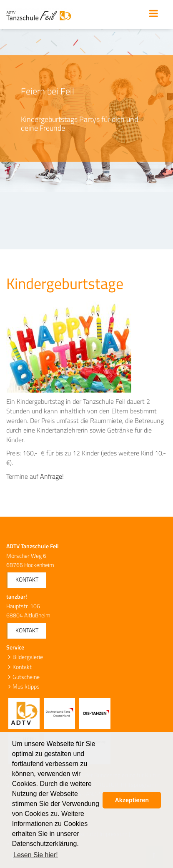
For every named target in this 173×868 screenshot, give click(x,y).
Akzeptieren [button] (132, 800)
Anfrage (51, 476)
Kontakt (27, 579)
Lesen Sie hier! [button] (36, 855)
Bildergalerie (28, 657)
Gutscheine (26, 677)
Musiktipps (26, 686)
